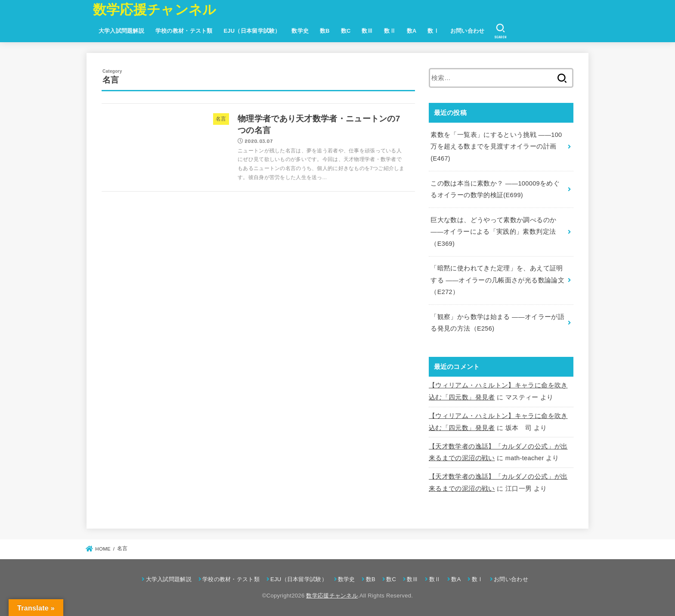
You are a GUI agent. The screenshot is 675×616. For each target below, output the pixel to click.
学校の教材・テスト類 (184, 31)
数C (346, 31)
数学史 (300, 31)
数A (412, 31)
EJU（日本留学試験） (252, 31)
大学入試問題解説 (121, 31)
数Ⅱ (390, 31)
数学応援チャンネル (155, 10)
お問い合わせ (468, 31)
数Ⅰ (433, 31)
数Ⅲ (367, 31)
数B (325, 31)
